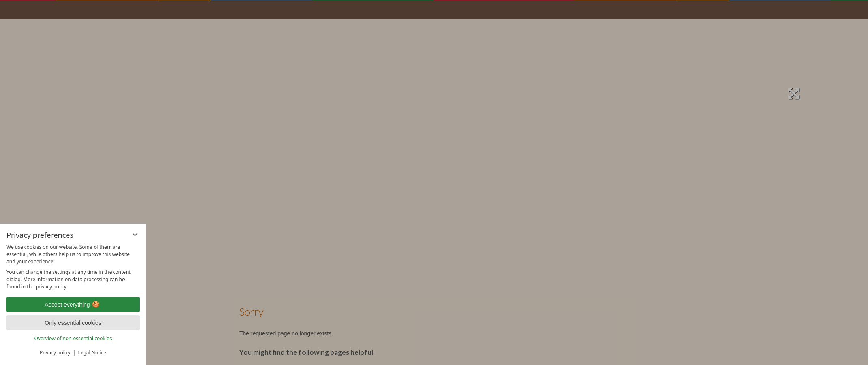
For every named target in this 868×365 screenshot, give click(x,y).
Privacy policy (55, 353)
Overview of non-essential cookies (73, 338)
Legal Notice (92, 353)
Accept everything (73, 305)
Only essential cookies (73, 323)
